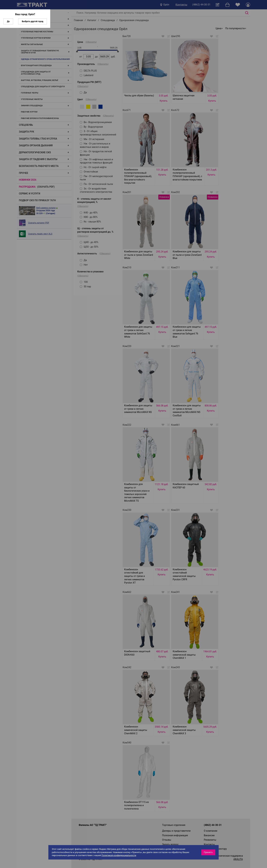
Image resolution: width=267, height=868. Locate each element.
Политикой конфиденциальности (119, 855)
